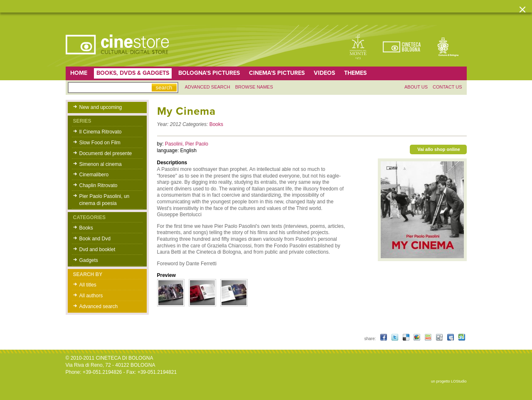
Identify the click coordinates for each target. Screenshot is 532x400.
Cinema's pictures (277, 73)
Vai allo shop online (439, 149)
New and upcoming (101, 107)
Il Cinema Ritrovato (101, 132)
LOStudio (459, 381)
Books (86, 228)
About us (416, 87)
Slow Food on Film (100, 143)
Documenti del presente (106, 153)
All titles (88, 285)
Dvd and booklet (97, 249)
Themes (355, 73)
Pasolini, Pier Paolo (187, 144)
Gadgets (89, 260)
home (79, 73)
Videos (324, 73)
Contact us (447, 87)
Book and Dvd (95, 239)
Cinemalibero (94, 175)
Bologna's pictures (209, 73)
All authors (91, 296)
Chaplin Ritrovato (99, 185)
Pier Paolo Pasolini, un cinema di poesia (105, 200)
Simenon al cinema (101, 164)
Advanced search (208, 87)
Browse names (254, 87)
